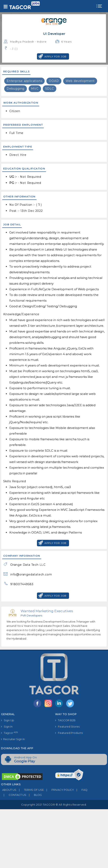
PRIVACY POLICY (59, 790)
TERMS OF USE (30, 790)
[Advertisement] (54, 838)
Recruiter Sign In (13, 739)
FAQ (81, 790)
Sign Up (8, 720)
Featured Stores (67, 727)
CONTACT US (14, 795)
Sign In (7, 727)
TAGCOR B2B (65, 720)
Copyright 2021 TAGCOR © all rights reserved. (54, 805)
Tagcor (9, 733)
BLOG (34, 795)
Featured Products (69, 733)
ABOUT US (9, 790)
